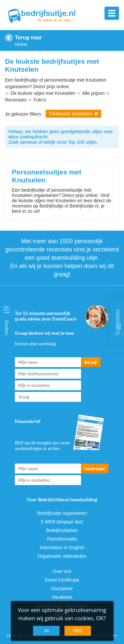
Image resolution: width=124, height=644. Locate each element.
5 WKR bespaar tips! (62, 522)
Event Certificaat (62, 580)
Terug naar (28, 38)
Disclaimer (62, 588)
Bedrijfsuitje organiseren (62, 513)
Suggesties (117, 322)
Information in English (62, 548)
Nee (78, 631)
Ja (47, 631)
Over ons (62, 571)
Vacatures (62, 597)
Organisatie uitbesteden (62, 556)
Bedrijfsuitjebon (62, 530)
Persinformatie (62, 539)
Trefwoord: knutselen (73, 114)
